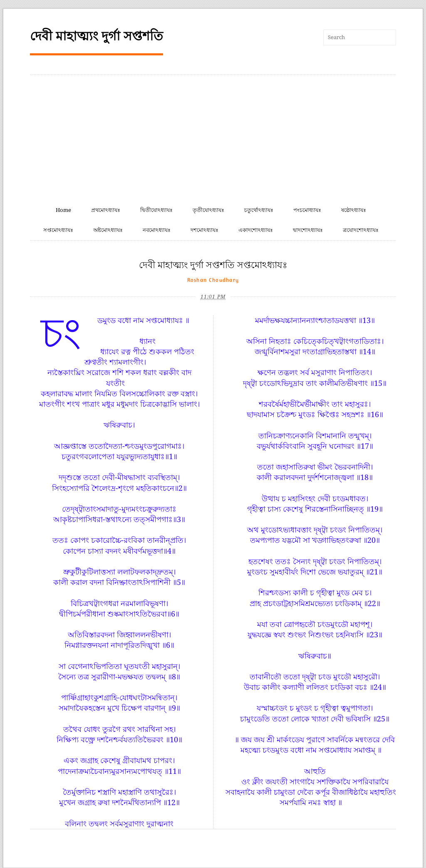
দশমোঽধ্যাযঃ (204, 230)
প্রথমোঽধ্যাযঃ (106, 210)
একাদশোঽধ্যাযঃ (256, 230)
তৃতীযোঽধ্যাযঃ (208, 210)
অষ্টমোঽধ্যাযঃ (108, 230)
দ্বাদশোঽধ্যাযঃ (308, 230)
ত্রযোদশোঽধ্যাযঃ (361, 230)
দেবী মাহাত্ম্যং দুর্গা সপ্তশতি (97, 36)
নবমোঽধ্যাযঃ (157, 230)
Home (63, 210)
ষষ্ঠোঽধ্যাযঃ (354, 210)
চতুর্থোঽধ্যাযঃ (259, 210)
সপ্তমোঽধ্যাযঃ (58, 230)
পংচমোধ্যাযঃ (307, 210)
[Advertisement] (213, 137)
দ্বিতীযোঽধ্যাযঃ (156, 210)
